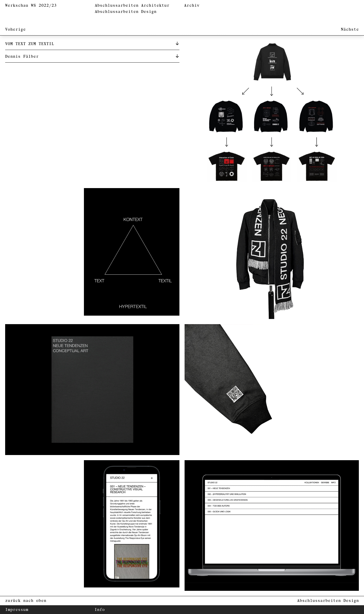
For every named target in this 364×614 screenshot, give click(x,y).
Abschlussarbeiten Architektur (132, 6)
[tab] (92, 44)
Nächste (350, 30)
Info (100, 610)
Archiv (192, 6)
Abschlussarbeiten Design (126, 12)
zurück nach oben (26, 601)
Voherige (15, 30)
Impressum (17, 610)
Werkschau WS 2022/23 (31, 6)
